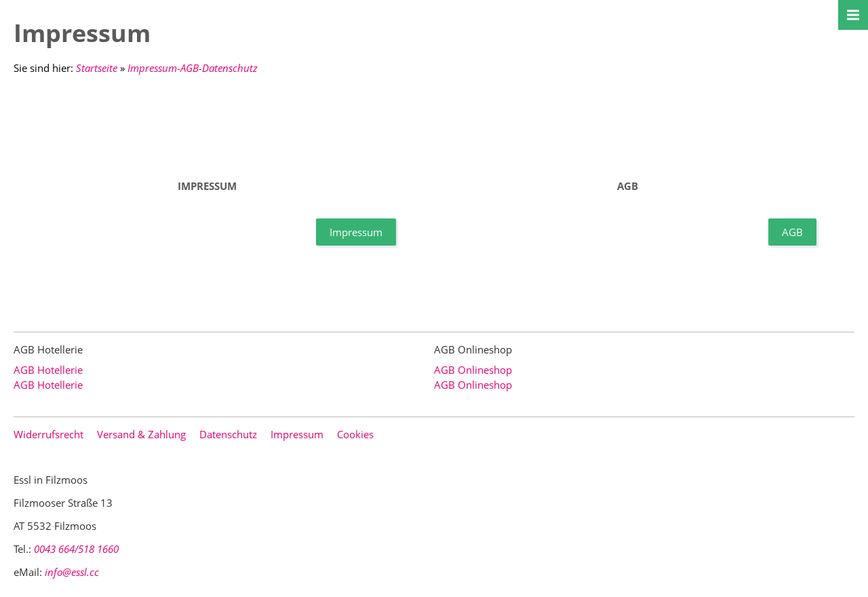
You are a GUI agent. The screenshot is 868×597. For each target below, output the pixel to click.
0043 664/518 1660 (76, 549)
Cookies (355, 434)
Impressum (356, 232)
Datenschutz (228, 434)
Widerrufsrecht (48, 434)
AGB (792, 232)
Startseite (97, 68)
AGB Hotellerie (48, 370)
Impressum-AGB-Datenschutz (193, 68)
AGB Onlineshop (473, 370)
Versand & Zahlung (141, 434)
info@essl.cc (72, 572)
